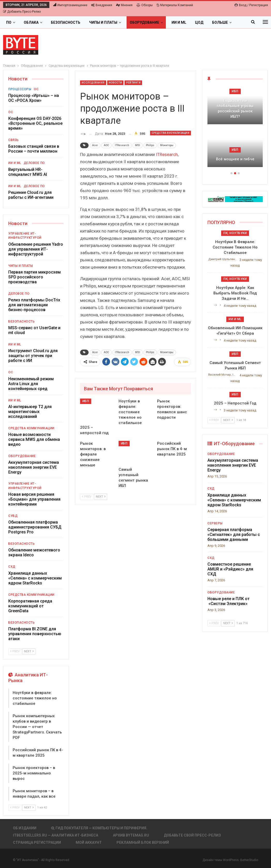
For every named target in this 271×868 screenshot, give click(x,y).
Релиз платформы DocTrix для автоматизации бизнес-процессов (34, 305)
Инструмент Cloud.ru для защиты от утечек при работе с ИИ (33, 356)
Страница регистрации (37, 842)
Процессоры (20, 89)
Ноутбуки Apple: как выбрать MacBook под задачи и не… (235, 293)
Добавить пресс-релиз (22, 12)
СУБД (13, 516)
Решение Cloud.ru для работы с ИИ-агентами (31, 195)
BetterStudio (249, 860)
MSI (138, 145)
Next (101, 497)
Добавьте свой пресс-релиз (192, 835)
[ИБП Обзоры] (235, 199)
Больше (220, 22)
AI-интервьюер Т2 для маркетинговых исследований (30, 412)
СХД (12, 567)
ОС (36, 89)
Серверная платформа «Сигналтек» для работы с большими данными (234, 535)
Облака (31, 22)
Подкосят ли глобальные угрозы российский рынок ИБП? (235, 109)
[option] (235, 130)
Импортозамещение (70, 5)
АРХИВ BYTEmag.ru (131, 835)
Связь (14, 140)
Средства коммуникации (31, 428)
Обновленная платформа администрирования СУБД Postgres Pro (35, 527)
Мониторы (167, 145)
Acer (95, 145)
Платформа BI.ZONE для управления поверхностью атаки (35, 634)
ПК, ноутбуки (235, 233)
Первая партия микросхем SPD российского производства (34, 277)
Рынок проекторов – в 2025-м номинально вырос (34, 773)
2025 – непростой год (235, 403)
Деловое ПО (34, 163)
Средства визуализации (171, 133)
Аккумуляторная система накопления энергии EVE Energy (34, 467)
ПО (9, 22)
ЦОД (199, 22)
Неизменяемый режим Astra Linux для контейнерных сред (31, 384)
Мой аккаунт (89, 842)
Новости (115, 83)
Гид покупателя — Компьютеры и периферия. (99, 828)
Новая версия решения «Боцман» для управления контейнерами (34, 499)
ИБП (86, 401)
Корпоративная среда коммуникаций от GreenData (30, 606)
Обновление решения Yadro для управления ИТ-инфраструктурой (36, 249)
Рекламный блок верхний (143, 842)
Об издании (25, 828)
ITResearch (122, 145)
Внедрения (102, 5)
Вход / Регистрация (251, 5)
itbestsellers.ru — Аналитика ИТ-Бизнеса (56, 835)
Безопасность (66, 22)
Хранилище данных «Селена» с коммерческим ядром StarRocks (35, 578)
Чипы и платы (103, 22)
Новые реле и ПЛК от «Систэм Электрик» (229, 601)
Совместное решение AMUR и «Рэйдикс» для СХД (230, 569)
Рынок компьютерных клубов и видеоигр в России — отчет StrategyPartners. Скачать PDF (37, 727)
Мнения (124, 5)
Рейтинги (133, 83)
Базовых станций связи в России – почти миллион (34, 149)
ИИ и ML (179, 22)
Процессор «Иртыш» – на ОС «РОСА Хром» (34, 98)
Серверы (215, 523)
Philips (150, 145)
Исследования (93, 83)
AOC (106, 145)
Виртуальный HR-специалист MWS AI (28, 172)
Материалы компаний (175, 5)
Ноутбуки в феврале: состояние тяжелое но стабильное (35, 698)
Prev (87, 497)
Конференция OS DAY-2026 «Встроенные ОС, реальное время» (35, 123)
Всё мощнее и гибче (235, 159)
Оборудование (144, 22)
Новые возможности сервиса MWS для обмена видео (34, 439)
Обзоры (145, 5)
